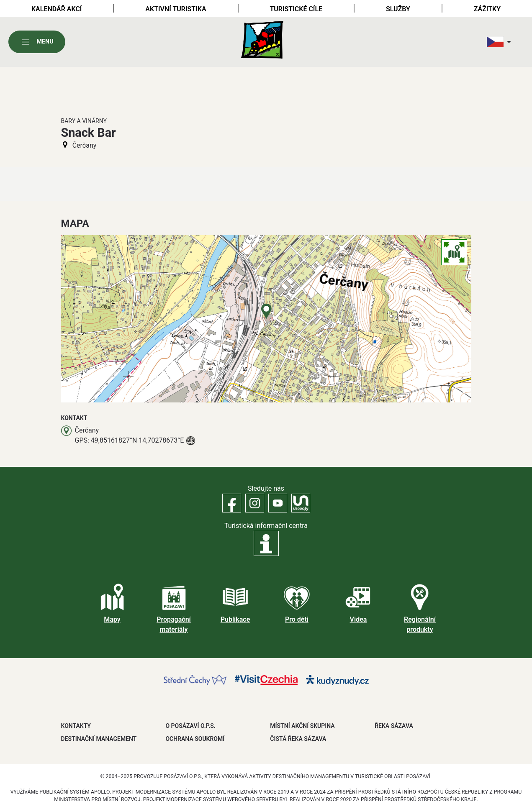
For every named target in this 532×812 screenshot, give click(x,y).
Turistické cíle (296, 9)
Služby (398, 9)
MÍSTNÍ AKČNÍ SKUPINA (302, 726)
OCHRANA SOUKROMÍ (195, 739)
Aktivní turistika (176, 9)
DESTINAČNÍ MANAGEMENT (99, 739)
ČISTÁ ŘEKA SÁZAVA (298, 739)
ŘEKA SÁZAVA (394, 726)
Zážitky (487, 9)
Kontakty (76, 726)
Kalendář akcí (57, 9)
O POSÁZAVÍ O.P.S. (190, 726)
